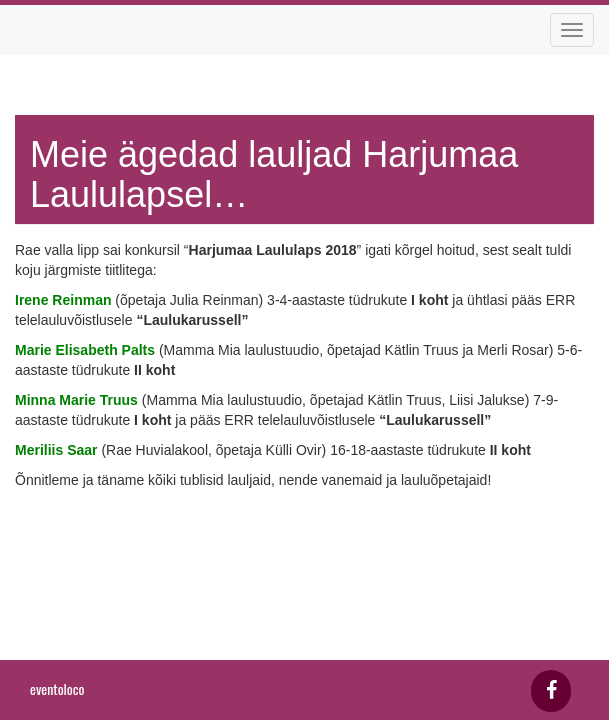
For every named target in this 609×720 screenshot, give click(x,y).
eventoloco (57, 688)
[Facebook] (551, 691)
